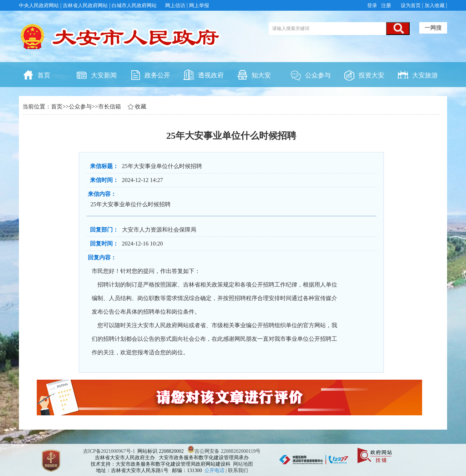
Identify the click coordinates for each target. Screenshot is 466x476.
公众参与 (310, 75)
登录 (373, 6)
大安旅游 (417, 75)
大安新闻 (96, 75)
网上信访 (175, 6)
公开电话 (215, 470)
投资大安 (364, 75)
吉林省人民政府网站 (85, 6)
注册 (386, 6)
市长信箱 (110, 107)
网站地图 (243, 464)
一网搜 (433, 28)
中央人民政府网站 (39, 6)
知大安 (254, 75)
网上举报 (199, 6)
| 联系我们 (237, 470)
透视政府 (203, 75)
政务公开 (150, 75)
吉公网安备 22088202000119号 (224, 451)
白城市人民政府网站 (134, 6)
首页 (36, 75)
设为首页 (411, 6)
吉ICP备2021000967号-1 (109, 451)
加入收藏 (435, 6)
